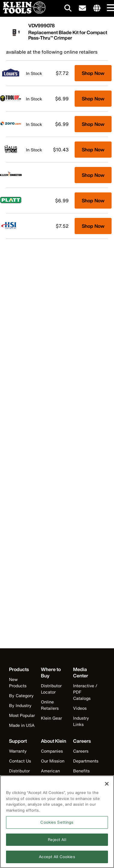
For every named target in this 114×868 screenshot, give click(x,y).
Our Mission (53, 761)
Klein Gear (51, 718)
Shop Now (93, 73)
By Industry (20, 705)
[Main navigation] (109, 8)
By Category (21, 696)
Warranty (18, 751)
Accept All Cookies (57, 860)
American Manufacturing (53, 777)
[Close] (107, 787)
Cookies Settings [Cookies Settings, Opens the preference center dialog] (57, 826)
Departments (86, 761)
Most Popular (22, 715)
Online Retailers (50, 705)
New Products (18, 682)
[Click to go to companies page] (97, 8)
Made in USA (22, 725)
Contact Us (20, 761)
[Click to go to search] (68, 9)
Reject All (57, 843)
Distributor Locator (51, 689)
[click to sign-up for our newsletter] (82, 8)
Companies (52, 751)
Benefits (81, 771)
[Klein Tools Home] (23, 12)
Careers (81, 751)
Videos (80, 708)
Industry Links (81, 721)
